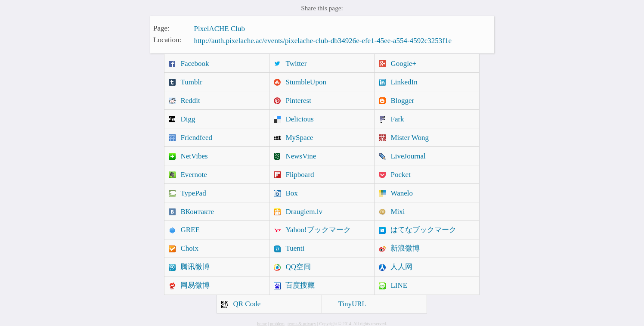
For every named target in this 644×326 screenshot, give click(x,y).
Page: (161, 28)
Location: (167, 40)
